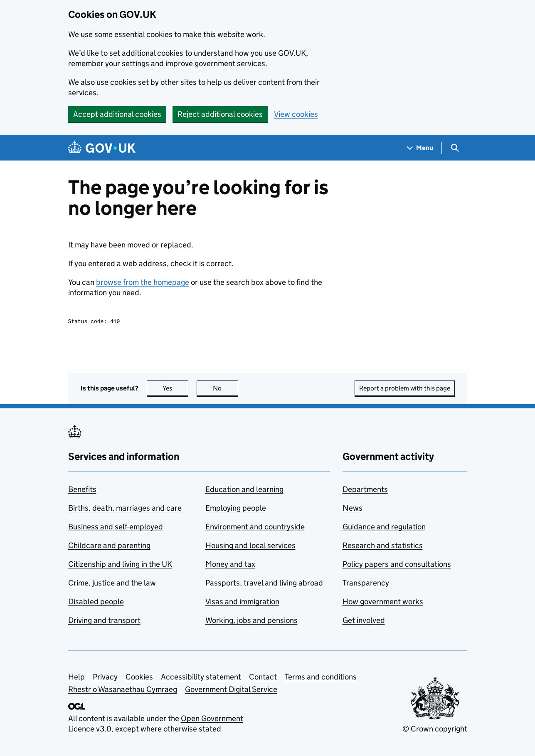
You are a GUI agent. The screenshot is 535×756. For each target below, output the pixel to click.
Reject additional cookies (220, 114)
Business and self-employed (116, 528)
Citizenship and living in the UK (120, 565)
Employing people (236, 509)
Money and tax (230, 565)
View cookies (296, 114)
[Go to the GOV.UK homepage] (102, 148)
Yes (175, 389)
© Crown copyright (435, 730)
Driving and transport (104, 621)
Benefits (82, 490)
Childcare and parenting (109, 547)
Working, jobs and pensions (251, 621)
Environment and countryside (255, 528)
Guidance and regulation (384, 528)
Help (76, 678)
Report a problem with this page (405, 389)
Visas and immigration (242, 603)
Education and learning (244, 490)
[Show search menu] (455, 148)
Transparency (366, 584)
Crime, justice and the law (112, 584)
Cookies (139, 678)
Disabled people (96, 603)
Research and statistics (383, 547)
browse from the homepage (143, 282)
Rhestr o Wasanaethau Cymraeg (123, 691)
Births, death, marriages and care (125, 509)
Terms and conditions (321, 678)
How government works (383, 603)
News (353, 509)
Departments (365, 490)
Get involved (364, 621)
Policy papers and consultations (397, 565)
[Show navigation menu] (420, 148)
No (226, 389)
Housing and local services (250, 547)
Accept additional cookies (117, 114)
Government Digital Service (231, 691)
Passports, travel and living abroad (264, 584)
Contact (263, 678)
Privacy (105, 678)
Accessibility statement (201, 678)
